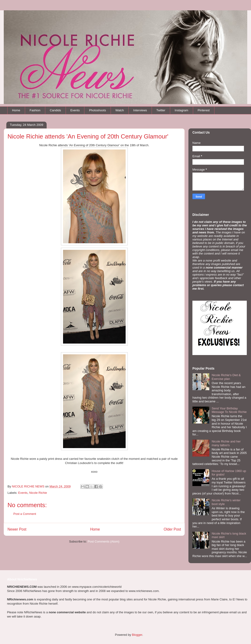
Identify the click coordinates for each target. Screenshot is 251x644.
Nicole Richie (38, 493)
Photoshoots (97, 110)
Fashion (35, 110)
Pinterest (204, 110)
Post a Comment (25, 514)
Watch (120, 110)
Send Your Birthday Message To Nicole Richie (229, 410)
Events (75, 110)
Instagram (181, 110)
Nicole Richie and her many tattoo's (226, 443)
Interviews (140, 110)
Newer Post (17, 529)
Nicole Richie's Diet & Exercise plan (226, 377)
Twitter (161, 110)
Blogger (137, 635)
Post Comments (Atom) (103, 541)
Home (16, 110)
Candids (55, 110)
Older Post (172, 529)
